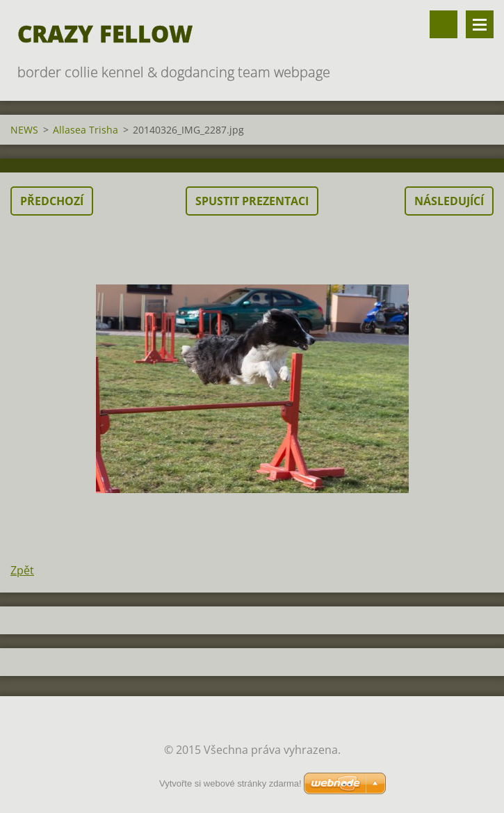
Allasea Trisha (86, 130)
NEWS (24, 130)
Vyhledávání (444, 24)
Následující (449, 201)
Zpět (22, 570)
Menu (480, 24)
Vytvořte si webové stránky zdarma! (230, 783)
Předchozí (52, 201)
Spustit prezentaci (252, 201)
